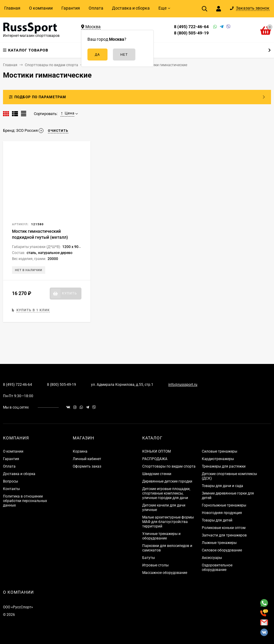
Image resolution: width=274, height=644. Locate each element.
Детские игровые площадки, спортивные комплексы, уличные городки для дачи (166, 493)
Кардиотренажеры (218, 459)
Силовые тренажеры (219, 451)
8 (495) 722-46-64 (191, 27)
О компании (41, 8)
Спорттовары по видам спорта (169, 466)
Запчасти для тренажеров (224, 535)
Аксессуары (212, 558)
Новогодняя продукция (222, 513)
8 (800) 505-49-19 (191, 33)
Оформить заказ (87, 466)
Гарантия (71, 8)
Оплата (96, 8)
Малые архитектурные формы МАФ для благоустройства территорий (168, 522)
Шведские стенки (157, 474)
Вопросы (10, 481)
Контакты (11, 489)
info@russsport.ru (183, 385)
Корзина (80, 451)
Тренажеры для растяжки (224, 466)
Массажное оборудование (165, 573)
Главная (12, 8)
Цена (67, 113)
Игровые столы (155, 565)
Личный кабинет (87, 459)
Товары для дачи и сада (222, 486)
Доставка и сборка (131, 8)
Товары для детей (217, 520)
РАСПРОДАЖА (155, 459)
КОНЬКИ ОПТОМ (156, 451)
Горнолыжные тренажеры (224, 505)
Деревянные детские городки (167, 481)
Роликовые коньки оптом (224, 528)
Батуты (149, 558)
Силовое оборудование (222, 550)
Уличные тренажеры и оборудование (161, 536)
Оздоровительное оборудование (217, 567)
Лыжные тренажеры (219, 543)
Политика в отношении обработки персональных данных (25, 501)
